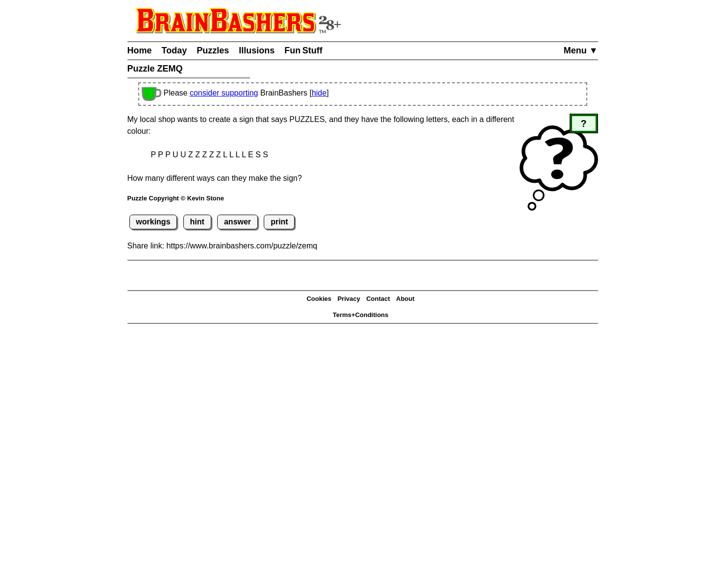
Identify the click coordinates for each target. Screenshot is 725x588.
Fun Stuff (303, 50)
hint (197, 222)
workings (153, 222)
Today (175, 50)
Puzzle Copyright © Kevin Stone (176, 198)
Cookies (319, 299)
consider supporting (224, 93)
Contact (378, 299)
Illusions (257, 50)
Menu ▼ (581, 50)
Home (140, 50)
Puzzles (213, 50)
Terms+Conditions (361, 315)
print (279, 222)
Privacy (349, 299)
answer (237, 222)
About (405, 299)
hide (319, 93)
